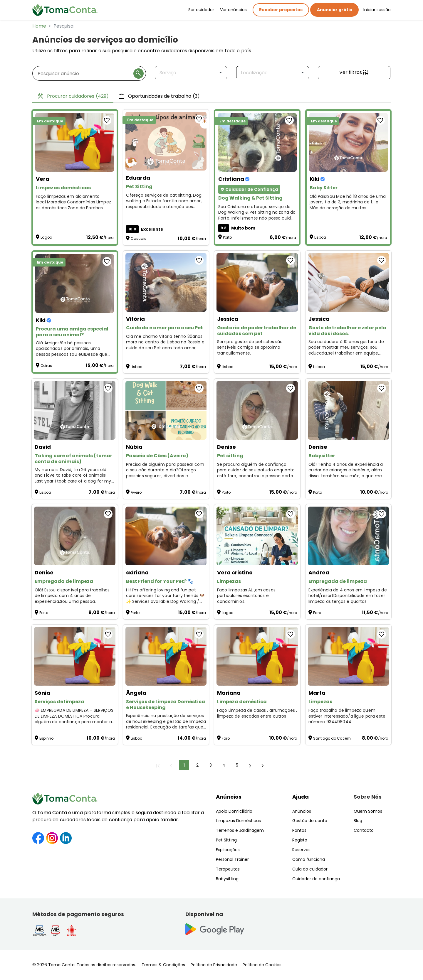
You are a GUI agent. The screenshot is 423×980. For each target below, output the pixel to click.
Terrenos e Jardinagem (240, 830)
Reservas (301, 850)
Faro (317, 613)
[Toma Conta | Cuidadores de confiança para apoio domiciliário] (65, 10)
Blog (358, 821)
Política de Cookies (262, 965)
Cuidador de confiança (316, 879)
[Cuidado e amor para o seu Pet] (166, 282)
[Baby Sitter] (349, 142)
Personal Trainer (232, 859)
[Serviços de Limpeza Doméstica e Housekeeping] (166, 656)
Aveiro (136, 492)
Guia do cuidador (310, 869)
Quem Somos (368, 811)
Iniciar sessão (377, 10)
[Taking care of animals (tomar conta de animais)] (75, 410)
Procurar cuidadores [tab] (73, 96)
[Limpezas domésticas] (75, 142)
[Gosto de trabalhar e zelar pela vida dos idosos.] (349, 282)
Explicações (228, 850)
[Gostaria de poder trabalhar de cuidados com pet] (257, 282)
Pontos (299, 830)
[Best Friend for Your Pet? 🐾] (166, 536)
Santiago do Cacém (332, 738)
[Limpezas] (257, 536)
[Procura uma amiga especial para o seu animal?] (75, 284)
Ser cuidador (201, 10)
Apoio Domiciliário (234, 811)
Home (39, 26)
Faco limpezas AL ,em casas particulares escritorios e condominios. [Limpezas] (246, 596)
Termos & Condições (163, 965)
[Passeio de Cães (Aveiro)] (166, 410)
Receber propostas (281, 10)
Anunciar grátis (334, 10)
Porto (227, 237)
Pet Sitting (226, 840)
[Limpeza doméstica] (257, 656)
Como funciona (309, 859)
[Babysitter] (349, 410)
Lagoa (46, 237)
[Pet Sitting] (166, 141)
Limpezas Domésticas (238, 821)
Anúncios (229, 797)
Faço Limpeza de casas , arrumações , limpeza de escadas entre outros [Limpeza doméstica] (257, 713)
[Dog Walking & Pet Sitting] (257, 142)
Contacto (364, 830)
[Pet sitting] (257, 410)
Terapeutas (228, 869)
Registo (300, 840)
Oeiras (46, 366)
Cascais (139, 238)
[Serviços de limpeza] (75, 656)
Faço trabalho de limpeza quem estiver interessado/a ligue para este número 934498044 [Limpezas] (347, 716)
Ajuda (301, 797)
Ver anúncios (233, 10)
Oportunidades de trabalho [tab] (159, 96)
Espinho (46, 738)
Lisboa (320, 237)
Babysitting (227, 879)
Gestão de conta (310, 821)
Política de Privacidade (214, 965)
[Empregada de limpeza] (75, 536)
